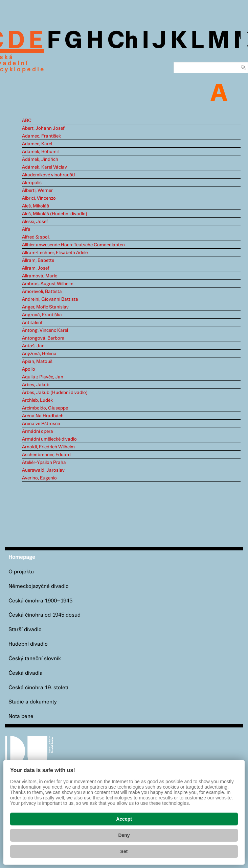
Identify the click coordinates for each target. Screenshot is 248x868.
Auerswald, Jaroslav (43, 470)
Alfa (26, 229)
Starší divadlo (25, 630)
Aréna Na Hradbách (43, 416)
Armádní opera (38, 431)
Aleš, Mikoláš (36, 206)
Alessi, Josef (35, 222)
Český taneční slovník (35, 659)
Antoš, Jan (33, 346)
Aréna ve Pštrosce (41, 424)
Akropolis (32, 183)
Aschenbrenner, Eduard (46, 455)
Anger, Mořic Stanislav (45, 307)
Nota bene (21, 716)
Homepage (22, 557)
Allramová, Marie (40, 276)
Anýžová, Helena (39, 354)
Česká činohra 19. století (38, 688)
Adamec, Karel (37, 144)
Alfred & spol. (36, 237)
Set (124, 851)
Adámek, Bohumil (40, 152)
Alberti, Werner (37, 191)
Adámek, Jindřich (40, 159)
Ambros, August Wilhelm (48, 284)
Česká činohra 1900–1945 (40, 601)
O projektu (21, 572)
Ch (123, 41)
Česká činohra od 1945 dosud (44, 615)
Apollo (29, 369)
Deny (124, 835)
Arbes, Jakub (36, 385)
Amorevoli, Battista (42, 292)
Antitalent (32, 323)
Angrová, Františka (42, 315)
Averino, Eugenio (39, 478)
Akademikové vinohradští (48, 175)
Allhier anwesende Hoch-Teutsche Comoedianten (73, 245)
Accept (124, 819)
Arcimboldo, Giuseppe (45, 408)
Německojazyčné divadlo (39, 586)
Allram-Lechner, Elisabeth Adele (55, 253)
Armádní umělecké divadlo (49, 439)
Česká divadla (26, 673)
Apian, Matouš (37, 362)
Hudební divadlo (28, 644)
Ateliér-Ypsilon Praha (44, 463)
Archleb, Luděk (37, 400)
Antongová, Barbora (43, 338)
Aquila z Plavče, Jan (43, 377)
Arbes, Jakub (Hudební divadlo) (55, 393)
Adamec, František (41, 136)
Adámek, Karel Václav (44, 167)
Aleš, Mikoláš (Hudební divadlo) (55, 214)
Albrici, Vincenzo (39, 198)
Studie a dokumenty (33, 702)
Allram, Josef (36, 268)
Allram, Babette (38, 261)
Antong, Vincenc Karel (45, 330)
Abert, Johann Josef (43, 128)
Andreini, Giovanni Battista (50, 299)
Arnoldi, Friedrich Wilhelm (48, 447)
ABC (27, 121)
